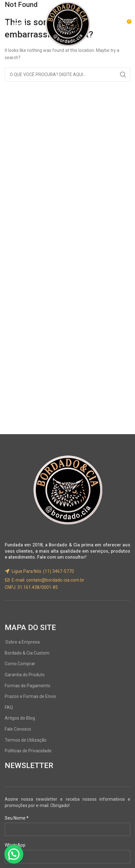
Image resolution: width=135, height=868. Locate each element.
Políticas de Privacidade (28, 751)
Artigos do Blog (20, 718)
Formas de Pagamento (28, 686)
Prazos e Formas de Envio (30, 696)
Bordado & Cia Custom (27, 653)
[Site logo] (68, 24)
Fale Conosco (18, 729)
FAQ (9, 707)
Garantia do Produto (25, 675)
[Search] (67, 75)
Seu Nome (17, 818)
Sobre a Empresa (22, 642)
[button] (14, 854)
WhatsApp (15, 845)
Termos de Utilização (26, 740)
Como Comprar (20, 664)
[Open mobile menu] (15, 24)
